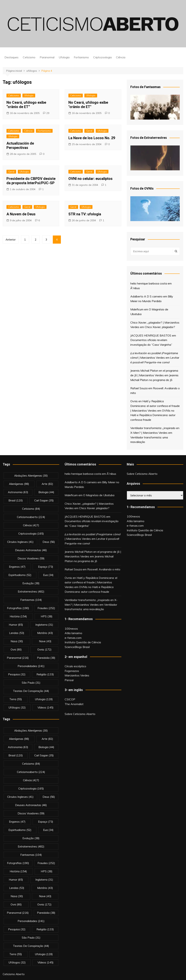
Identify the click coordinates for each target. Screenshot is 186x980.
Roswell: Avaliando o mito (104, 569)
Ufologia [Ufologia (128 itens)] (44, 699)
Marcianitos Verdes (77, 675)
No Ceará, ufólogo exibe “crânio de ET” (26, 105)
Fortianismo (81, 57)
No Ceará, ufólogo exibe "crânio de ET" (88, 105)
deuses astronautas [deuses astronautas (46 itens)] (31, 550)
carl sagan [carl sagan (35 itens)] (44, 500)
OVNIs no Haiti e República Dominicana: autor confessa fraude (153, 415)
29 (48, 113)
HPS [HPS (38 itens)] (47, 616)
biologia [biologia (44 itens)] (46, 492)
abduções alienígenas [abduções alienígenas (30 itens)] (31, 476)
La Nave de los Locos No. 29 (92, 138)
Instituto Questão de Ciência (83, 642)
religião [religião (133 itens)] (45, 674)
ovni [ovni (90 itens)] (16, 650)
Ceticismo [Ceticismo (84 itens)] (31, 509)
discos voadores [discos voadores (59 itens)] (31, 558)
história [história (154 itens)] (18, 616)
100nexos (71, 629)
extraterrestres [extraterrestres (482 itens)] (31, 592)
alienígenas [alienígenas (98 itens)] (19, 484)
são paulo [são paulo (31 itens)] (31, 683)
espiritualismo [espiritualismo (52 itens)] (20, 575)
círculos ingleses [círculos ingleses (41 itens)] (20, 542)
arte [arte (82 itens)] (47, 484)
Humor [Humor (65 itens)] (16, 625)
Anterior (11, 240)
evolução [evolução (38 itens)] (31, 583)
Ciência (121, 57)
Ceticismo (29, 57)
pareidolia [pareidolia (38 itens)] (46, 658)
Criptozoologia (102, 57)
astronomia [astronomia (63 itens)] (18, 492)
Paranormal (47, 57)
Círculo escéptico (75, 666)
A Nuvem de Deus (21, 214)
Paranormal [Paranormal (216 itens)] (18, 658)
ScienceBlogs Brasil (77, 647)
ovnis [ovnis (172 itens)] (44, 650)
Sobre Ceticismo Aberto (80, 714)
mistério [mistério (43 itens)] (45, 633)
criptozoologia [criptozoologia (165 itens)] (31, 534)
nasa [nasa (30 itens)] (17, 641)
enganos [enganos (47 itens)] (17, 567)
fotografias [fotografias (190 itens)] (18, 608)
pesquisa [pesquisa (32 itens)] (17, 674)
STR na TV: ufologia (85, 214)
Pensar (69, 680)
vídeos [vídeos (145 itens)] (46, 707)
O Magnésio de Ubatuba (99, 495)
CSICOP (70, 699)
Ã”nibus (135, 288)
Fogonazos (72, 671)
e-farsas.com (73, 638)
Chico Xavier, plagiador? (160, 327)
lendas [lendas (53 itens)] (17, 633)
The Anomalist (74, 704)
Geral (89, 131)
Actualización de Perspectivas (20, 145)
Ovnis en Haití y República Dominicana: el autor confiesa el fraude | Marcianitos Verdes (155, 406)
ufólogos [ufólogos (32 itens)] (17, 707)
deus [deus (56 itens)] (49, 542)
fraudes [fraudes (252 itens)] (46, 608)
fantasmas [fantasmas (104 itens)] (31, 600)
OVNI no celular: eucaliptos (90, 179)
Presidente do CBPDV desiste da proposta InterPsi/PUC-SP (31, 181)
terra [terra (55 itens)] (16, 699)
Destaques (11, 57)
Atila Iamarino (73, 633)
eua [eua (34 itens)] (48, 575)
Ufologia (64, 57)
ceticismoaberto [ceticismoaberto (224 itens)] (31, 517)
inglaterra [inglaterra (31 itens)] (44, 625)
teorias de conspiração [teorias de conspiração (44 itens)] (31, 691)
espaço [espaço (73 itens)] (46, 567)
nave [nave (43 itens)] (45, 641)
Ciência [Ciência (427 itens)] (31, 525)
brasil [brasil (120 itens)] (16, 500)
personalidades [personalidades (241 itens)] (31, 666)
